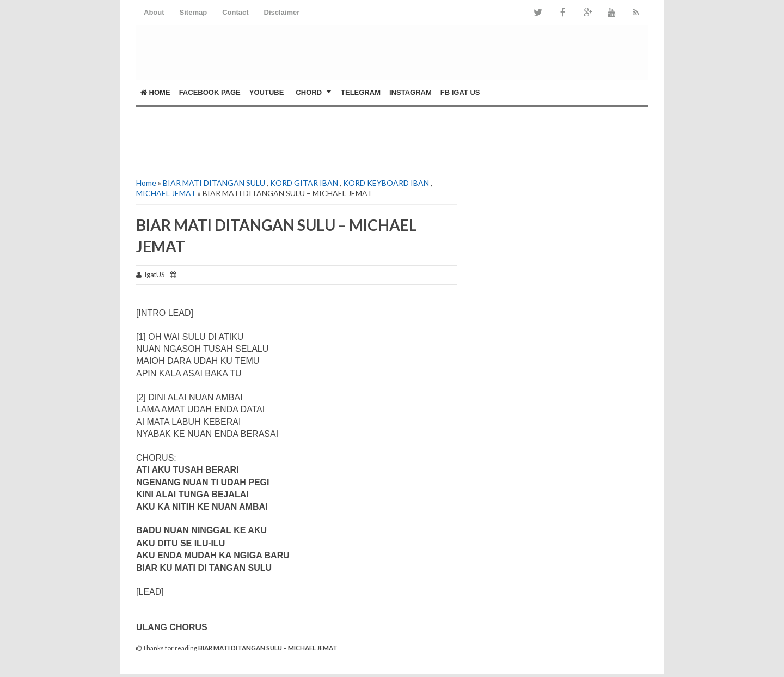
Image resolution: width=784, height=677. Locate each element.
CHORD (309, 92)
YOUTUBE (267, 92)
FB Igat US (460, 92)
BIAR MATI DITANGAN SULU (214, 183)
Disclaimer (282, 12)
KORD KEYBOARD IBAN (386, 183)
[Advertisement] (264, 139)
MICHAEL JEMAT (166, 193)
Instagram (411, 92)
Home (155, 92)
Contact (235, 12)
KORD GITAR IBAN (304, 183)
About (154, 12)
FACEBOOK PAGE (210, 92)
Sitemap (194, 12)
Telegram (361, 92)
